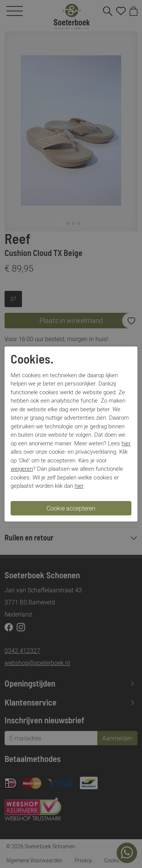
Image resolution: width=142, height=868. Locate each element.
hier (126, 443)
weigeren (22, 468)
